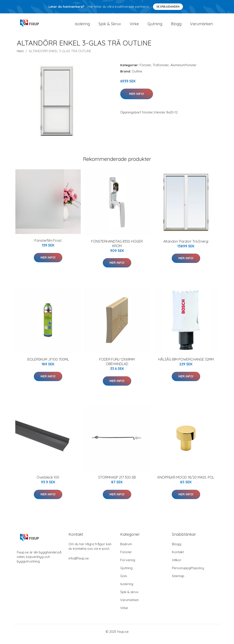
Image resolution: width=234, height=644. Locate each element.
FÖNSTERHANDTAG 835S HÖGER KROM (117, 248)
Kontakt (178, 557)
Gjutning (155, 26)
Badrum (126, 549)
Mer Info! (137, 99)
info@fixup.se (79, 563)
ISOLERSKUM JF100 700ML (48, 364)
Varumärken (201, 26)
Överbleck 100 (48, 482)
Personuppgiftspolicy (188, 573)
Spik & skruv (129, 597)
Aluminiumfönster (183, 70)
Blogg (176, 26)
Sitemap (178, 581)
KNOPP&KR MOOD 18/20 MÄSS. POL (186, 482)
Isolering (82, 26)
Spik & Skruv (110, 26)
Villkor (177, 565)
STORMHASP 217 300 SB (117, 482)
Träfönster (161, 70)
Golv (124, 581)
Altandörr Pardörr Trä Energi (186, 246)
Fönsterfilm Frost (48, 245)
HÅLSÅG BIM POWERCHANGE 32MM (186, 364)
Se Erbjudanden (168, 7)
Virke (134, 26)
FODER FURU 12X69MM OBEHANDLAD (117, 366)
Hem (20, 56)
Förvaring (128, 565)
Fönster (145, 70)
